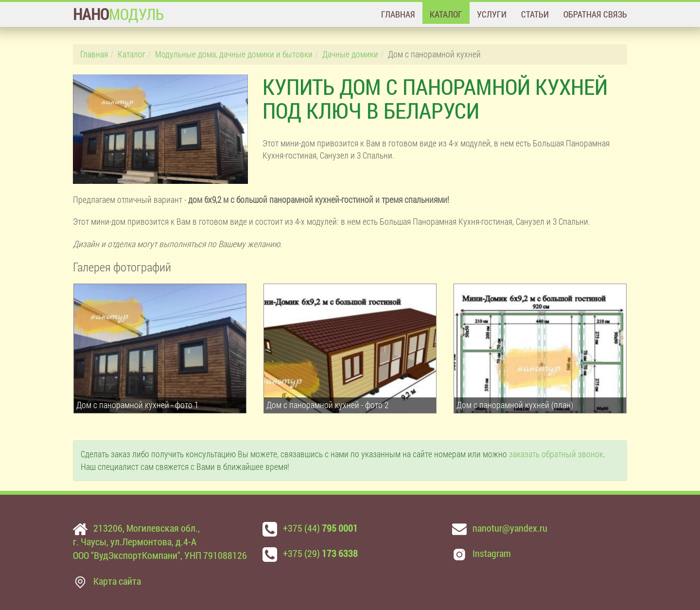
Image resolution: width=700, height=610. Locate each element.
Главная (398, 14)
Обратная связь (595, 14)
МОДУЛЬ (118, 14)
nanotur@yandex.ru (510, 528)
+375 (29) (320, 553)
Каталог (446, 14)
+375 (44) (320, 528)
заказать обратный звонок (556, 454)
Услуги (492, 14)
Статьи (535, 14)
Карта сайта (117, 581)
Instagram (492, 553)
